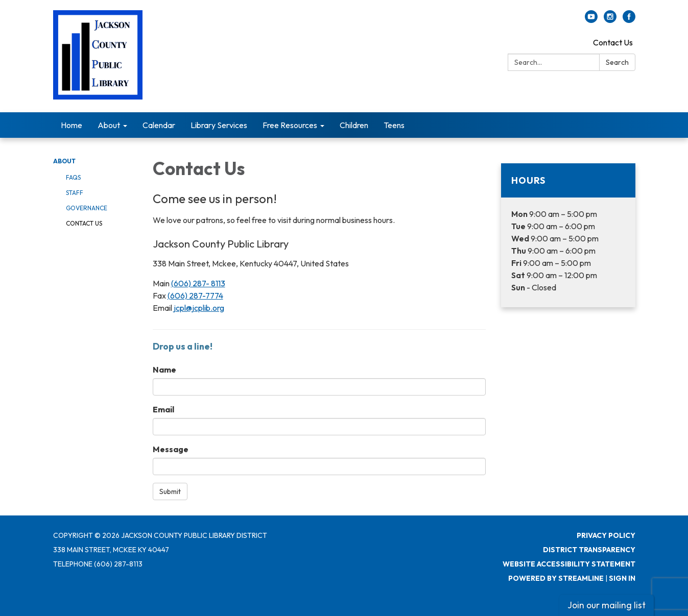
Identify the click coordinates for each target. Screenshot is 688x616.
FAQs (73, 177)
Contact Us (613, 42)
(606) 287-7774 (195, 295)
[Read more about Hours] (568, 235)
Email (163, 409)
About (64, 161)
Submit (170, 491)
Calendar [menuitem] (159, 125)
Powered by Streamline (556, 578)
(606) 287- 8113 (198, 283)
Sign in (622, 578)
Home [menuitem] (72, 125)
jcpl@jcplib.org (199, 308)
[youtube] (591, 20)
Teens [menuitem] (394, 125)
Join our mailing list (607, 605)
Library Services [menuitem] (219, 125)
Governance (87, 208)
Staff (75, 193)
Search (617, 62)
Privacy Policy (606, 535)
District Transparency (589, 550)
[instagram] (610, 20)
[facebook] (629, 20)
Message (171, 449)
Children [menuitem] (354, 125)
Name (164, 369)
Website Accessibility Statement (569, 564)
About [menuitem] (109, 125)
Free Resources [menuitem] (290, 125)
